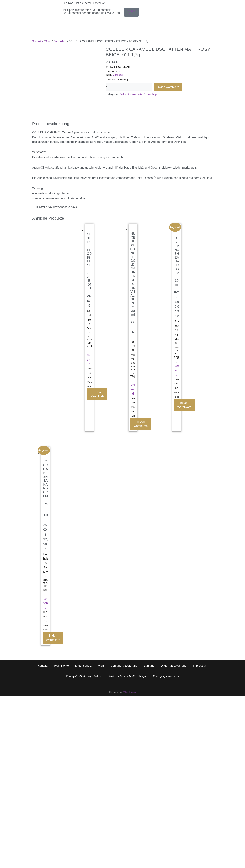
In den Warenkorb (168, 87)
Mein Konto (61, 644)
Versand (118, 75)
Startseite (38, 41)
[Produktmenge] (129, 87)
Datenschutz (83, 644)
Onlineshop (60, 41)
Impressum (200, 644)
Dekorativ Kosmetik (131, 94)
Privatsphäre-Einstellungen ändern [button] (84, 654)
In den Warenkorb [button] (97, 373)
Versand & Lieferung (124, 644)
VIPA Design (130, 670)
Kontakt (43, 644)
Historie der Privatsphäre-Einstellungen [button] (127, 654)
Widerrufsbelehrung (174, 644)
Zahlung (149, 644)
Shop (48, 41)
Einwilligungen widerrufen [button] (166, 654)
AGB (101, 644)
